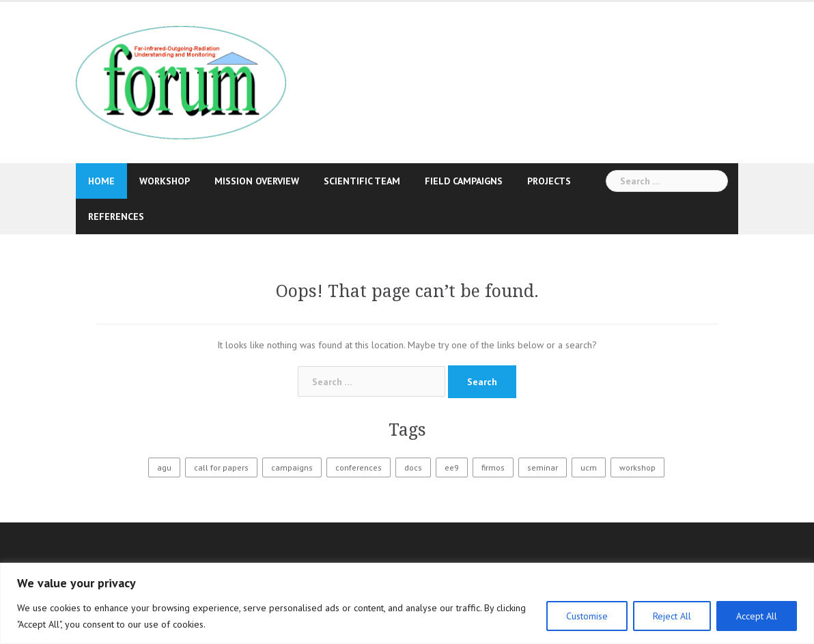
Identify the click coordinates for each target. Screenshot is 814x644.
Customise (587, 616)
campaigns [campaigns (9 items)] (292, 467)
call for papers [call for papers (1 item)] (221, 467)
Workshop (165, 181)
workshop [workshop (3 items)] (637, 467)
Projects (549, 181)
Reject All (672, 616)
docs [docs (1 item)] (413, 467)
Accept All (757, 616)
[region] (407, 603)
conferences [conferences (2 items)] (359, 467)
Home (101, 181)
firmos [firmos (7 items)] (493, 467)
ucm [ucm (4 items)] (589, 467)
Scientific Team (362, 181)
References (116, 216)
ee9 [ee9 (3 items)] (452, 467)
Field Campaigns (464, 181)
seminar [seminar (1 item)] (543, 467)
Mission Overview (257, 181)
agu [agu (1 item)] (164, 467)
